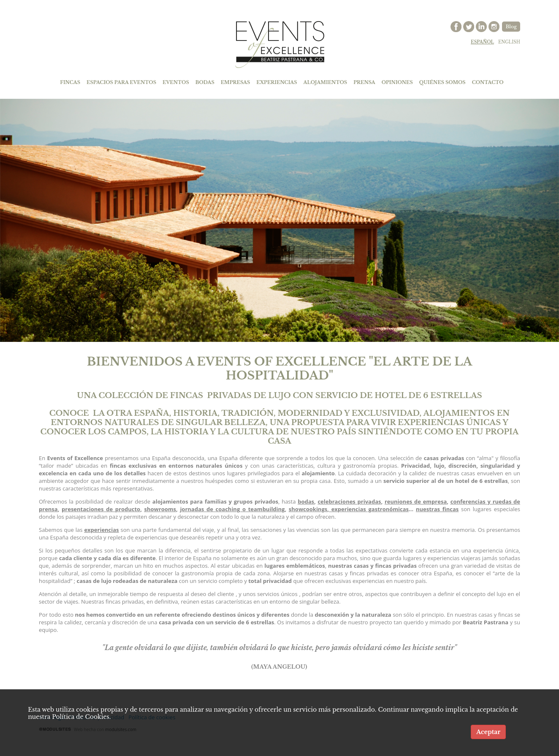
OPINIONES (397, 82)
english (509, 42)
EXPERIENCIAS (277, 82)
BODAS (205, 82)
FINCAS (70, 82)
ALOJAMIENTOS (326, 82)
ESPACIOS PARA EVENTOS (121, 82)
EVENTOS (176, 82)
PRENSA (364, 82)
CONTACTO (488, 82)
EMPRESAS (236, 82)
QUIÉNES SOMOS (442, 82)
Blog (511, 27)
